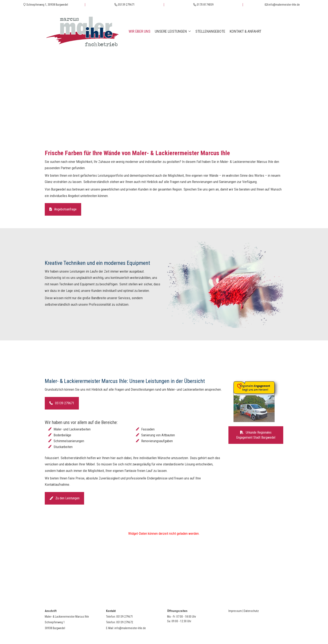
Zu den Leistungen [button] (64, 498)
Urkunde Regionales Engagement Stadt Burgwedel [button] (256, 435)
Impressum (235, 611)
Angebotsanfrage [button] (63, 209)
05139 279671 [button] (62, 403)
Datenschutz (251, 611)
